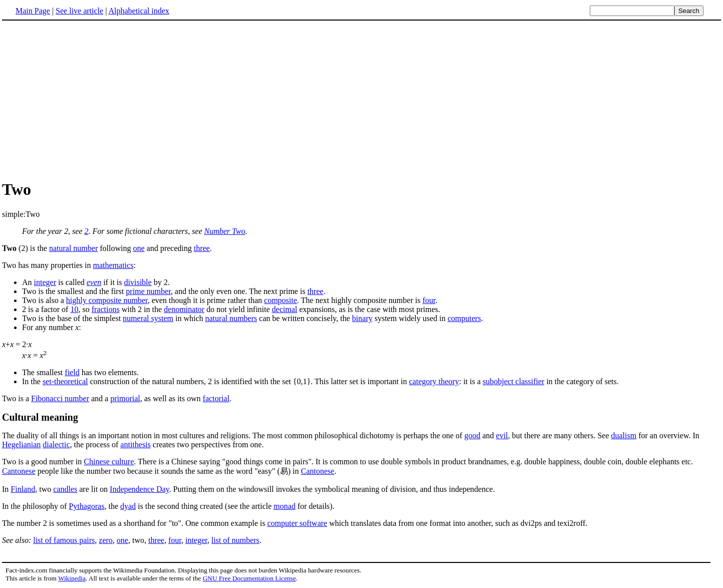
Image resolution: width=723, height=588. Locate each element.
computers (464, 318)
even (94, 282)
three (202, 248)
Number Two (224, 231)
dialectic (56, 445)
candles (65, 489)
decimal (285, 309)
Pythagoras (86, 506)
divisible (138, 282)
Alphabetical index (139, 11)
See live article (79, 11)
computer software (297, 523)
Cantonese (19, 471)
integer (45, 282)
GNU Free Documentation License (249, 578)
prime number (148, 291)
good (472, 435)
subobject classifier (513, 381)
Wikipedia (72, 578)
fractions (106, 309)
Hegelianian (21, 445)
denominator (184, 309)
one (139, 248)
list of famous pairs (64, 540)
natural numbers (231, 318)
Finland (23, 489)
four (429, 300)
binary (363, 318)
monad (285, 506)
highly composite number (107, 300)
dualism (624, 435)
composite (281, 300)
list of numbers (235, 540)
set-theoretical (65, 381)
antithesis (135, 445)
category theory (434, 381)
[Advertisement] (86, 100)
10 (74, 309)
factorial (216, 398)
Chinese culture (109, 462)
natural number (73, 248)
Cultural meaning (40, 417)
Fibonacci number (60, 398)
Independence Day (139, 489)
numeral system (148, 318)
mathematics (113, 265)
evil (502, 435)
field (72, 372)
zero (106, 540)
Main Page (33, 11)
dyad (128, 506)
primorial (125, 398)
